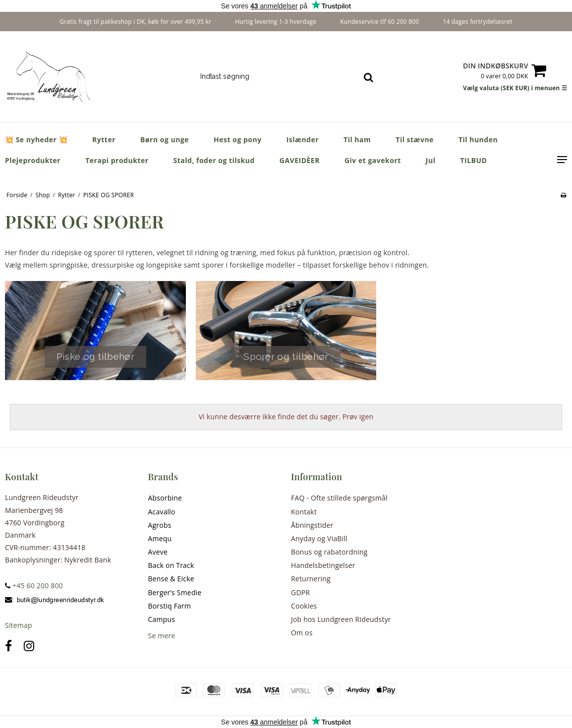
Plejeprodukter (33, 160)
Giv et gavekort (373, 160)
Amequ (160, 538)
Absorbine (165, 498)
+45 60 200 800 (34, 586)
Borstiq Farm (170, 606)
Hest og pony (238, 140)
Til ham (357, 140)
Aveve (158, 552)
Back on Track (171, 565)
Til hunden (478, 140)
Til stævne (415, 140)
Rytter (104, 140)
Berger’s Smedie (175, 592)
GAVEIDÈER (300, 160)
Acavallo (162, 512)
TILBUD (473, 160)
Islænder (303, 140)
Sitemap (19, 625)
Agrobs (160, 525)
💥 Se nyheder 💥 (36, 140)
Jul (431, 160)
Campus (162, 619)
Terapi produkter (117, 160)
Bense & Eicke (171, 579)
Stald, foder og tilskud (214, 160)
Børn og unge (165, 140)
